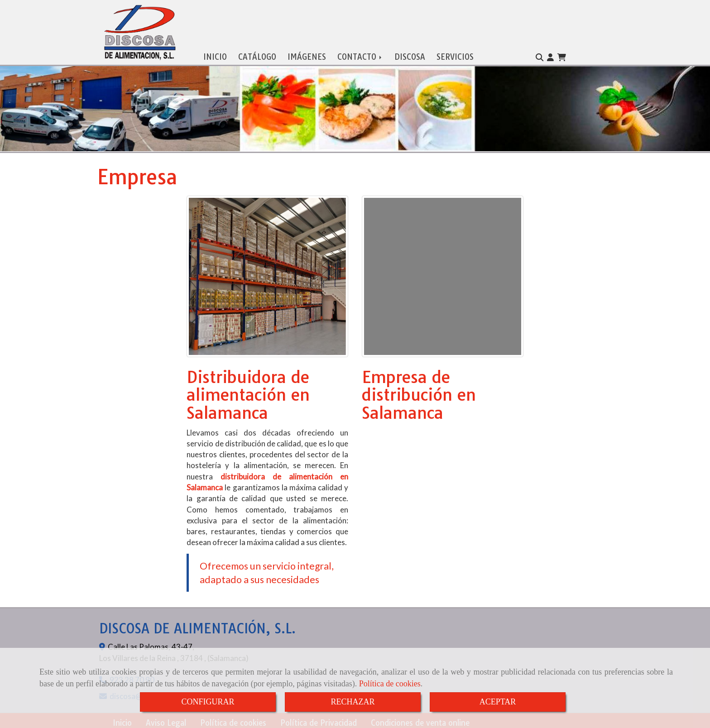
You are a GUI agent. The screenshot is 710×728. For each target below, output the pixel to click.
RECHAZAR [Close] (353, 702)
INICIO (215, 55)
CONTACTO (360, 55)
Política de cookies (390, 684)
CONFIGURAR (208, 702)
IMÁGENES (307, 55)
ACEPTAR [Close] (498, 702)
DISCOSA (410, 55)
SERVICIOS (455, 55)
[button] (550, 56)
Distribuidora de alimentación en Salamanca (248, 393)
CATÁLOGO (257, 55)
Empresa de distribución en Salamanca (419, 393)
